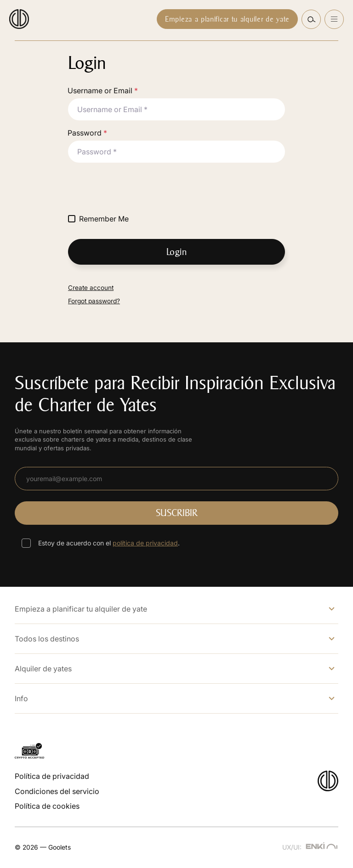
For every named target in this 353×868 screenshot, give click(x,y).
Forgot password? (94, 301)
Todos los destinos (47, 639)
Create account (91, 288)
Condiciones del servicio (57, 791)
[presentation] (138, 188)
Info (21, 698)
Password (87, 133)
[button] (311, 19)
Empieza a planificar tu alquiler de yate (227, 19)
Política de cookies (47, 806)
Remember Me (104, 219)
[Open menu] (334, 19)
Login (177, 252)
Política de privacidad (52, 776)
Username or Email (103, 91)
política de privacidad (145, 543)
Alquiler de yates (43, 669)
